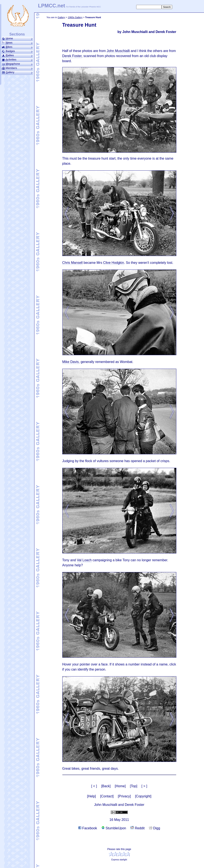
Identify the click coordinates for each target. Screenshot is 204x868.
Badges (17, 51)
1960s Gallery (75, 17)
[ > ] (144, 786)
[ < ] (94, 786)
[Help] (91, 796)
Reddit (137, 828)
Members (17, 68)
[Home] (120, 786)
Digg (154, 828)
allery (17, 72)
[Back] (106, 786)
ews (17, 43)
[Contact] (107, 796)
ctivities (17, 60)
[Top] (134, 786)
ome (17, 38)
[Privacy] (124, 796)
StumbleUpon (114, 828)
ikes (17, 47)
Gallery (61, 17)
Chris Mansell (73, 263)
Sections (17, 34)
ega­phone (17, 64)
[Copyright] (143, 796)
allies (17, 55)
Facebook (88, 828)
